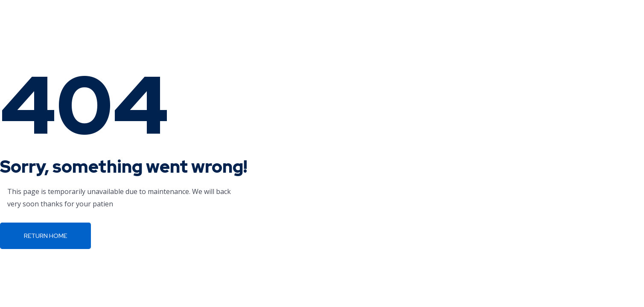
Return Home (45, 236)
